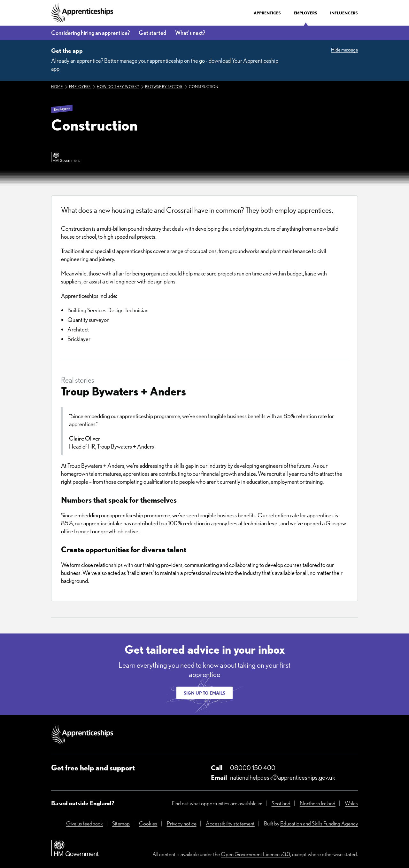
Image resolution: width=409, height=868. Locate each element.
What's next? (190, 33)
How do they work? (118, 87)
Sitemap (121, 823)
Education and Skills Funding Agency (319, 823)
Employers (305, 13)
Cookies (148, 823)
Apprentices (267, 13)
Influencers (344, 13)
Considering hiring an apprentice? (90, 33)
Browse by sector (164, 87)
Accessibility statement (230, 823)
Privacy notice (182, 823)
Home (57, 87)
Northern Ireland (318, 803)
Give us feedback (85, 823)
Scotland (281, 803)
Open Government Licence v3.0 (255, 854)
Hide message (344, 50)
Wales (351, 803)
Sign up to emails (204, 693)
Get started (152, 33)
